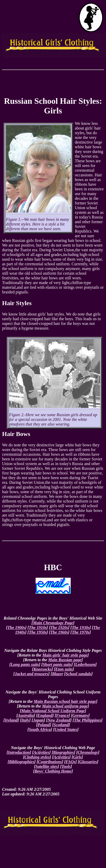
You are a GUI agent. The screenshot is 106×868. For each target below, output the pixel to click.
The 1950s (38, 632)
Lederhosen (85, 664)
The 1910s (38, 628)
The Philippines (88, 720)
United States (66, 729)
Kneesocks (42, 669)
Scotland (61, 725)
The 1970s (81, 632)
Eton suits (64, 669)
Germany (80, 715)
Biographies (63, 752)
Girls (77, 757)
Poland (44, 725)
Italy (25, 720)
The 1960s (59, 632)
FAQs (71, 762)
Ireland (11, 720)
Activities (41, 752)
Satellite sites (47, 766)
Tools (66, 766)
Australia (26, 715)
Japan (38, 720)
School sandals (78, 674)
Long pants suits (25, 664)
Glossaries (88, 762)
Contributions (50, 762)
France (62, 715)
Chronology (88, 752)
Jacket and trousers (32, 674)
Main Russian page (65, 660)
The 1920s (59, 628)
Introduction (19, 752)
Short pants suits (57, 664)
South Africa (40, 729)
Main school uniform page (65, 706)
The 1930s (81, 628)
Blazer (58, 674)
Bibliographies (22, 762)
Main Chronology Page (53, 623)
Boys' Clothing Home (53, 771)
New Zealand (59, 720)
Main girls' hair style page (65, 655)
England (45, 715)
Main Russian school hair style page (65, 701)
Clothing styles (37, 757)
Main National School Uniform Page (53, 711)
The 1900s (16, 628)
